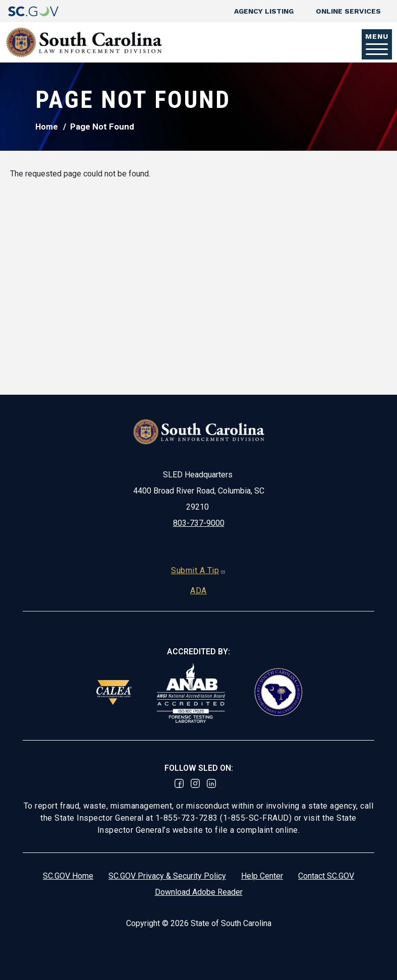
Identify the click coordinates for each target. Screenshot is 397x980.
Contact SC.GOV (326, 876)
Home (47, 127)
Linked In (211, 783)
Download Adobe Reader (199, 892)
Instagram (195, 783)
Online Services (348, 11)
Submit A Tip (198, 570)
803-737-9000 (199, 523)
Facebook (179, 783)
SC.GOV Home (68, 876)
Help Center (262, 876)
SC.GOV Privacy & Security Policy (167, 876)
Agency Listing (264, 11)
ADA (198, 591)
